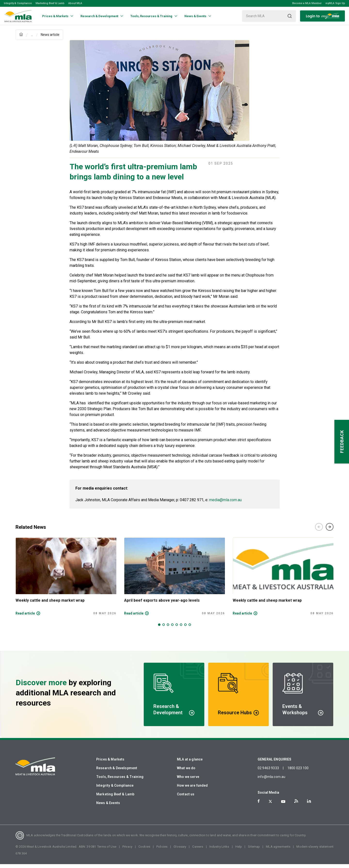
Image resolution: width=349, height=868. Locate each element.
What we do (186, 772)
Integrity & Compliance (18, 3)
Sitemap (254, 850)
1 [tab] (159, 629)
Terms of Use (107, 850)
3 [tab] (168, 629)
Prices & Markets (110, 763)
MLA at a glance (190, 763)
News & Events (108, 807)
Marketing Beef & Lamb (50, 3)
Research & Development (117, 772)
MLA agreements (278, 850)
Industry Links (219, 850)
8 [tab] (190, 629)
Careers (198, 850)
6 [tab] (181, 629)
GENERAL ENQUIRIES (275, 763)
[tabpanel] (66, 580)
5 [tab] (177, 629)
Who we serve (188, 781)
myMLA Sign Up (335, 3)
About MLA (75, 3)
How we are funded (192, 789)
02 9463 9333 (268, 772)
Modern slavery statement (315, 850)
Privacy (127, 850)
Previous (319, 531)
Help (239, 850)
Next (330, 531)
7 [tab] (185, 629)
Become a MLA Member (307, 3)
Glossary (180, 850)
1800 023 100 (298, 772)
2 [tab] (164, 629)
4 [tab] (172, 629)
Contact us (186, 798)
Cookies (144, 850)
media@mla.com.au (225, 504)
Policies (162, 850)
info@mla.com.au (271, 781)
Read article (25, 617)
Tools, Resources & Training (120, 781)
